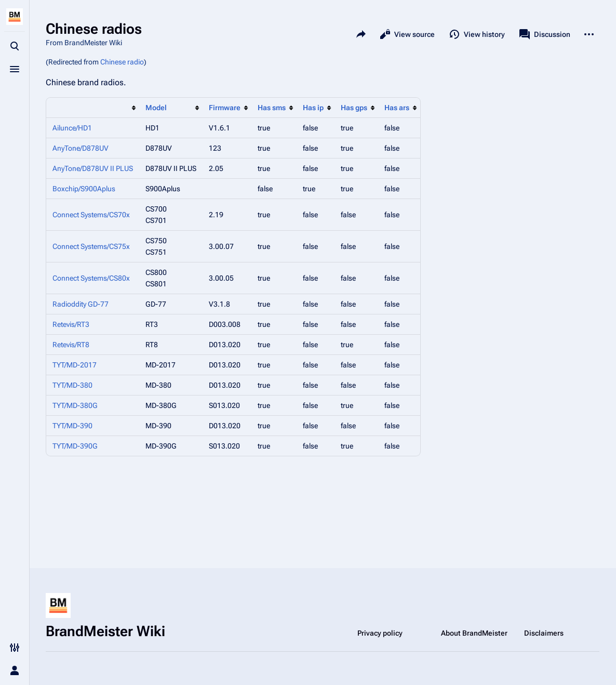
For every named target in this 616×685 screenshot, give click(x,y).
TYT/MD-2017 (75, 365)
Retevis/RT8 (71, 345)
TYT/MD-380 (72, 385)
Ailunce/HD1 (72, 128)
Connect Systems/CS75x (91, 246)
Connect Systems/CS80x (91, 278)
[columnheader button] (93, 108)
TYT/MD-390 (72, 426)
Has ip (313, 108)
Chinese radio (122, 62)
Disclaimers (544, 633)
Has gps (354, 108)
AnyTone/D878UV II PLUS (93, 168)
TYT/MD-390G (75, 446)
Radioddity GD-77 (81, 304)
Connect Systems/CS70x (91, 215)
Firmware (225, 108)
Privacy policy (380, 633)
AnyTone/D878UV (81, 148)
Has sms (272, 108)
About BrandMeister (474, 633)
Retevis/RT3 (71, 324)
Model (156, 108)
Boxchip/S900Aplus (84, 189)
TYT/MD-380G (75, 405)
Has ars (397, 108)
